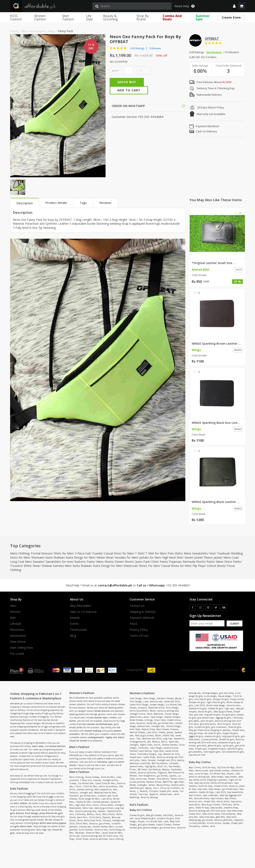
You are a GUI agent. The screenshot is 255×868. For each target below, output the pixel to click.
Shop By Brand (143, 18)
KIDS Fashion (16, 18)
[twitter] (216, 607)
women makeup (93, 731)
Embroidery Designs (147, 754)
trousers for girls (202, 727)
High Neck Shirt (172, 557)
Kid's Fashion (139, 805)
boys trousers (195, 795)
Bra (149, 742)
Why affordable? (81, 606)
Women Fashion (40, 18)
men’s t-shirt (104, 759)
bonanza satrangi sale (86, 811)
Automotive (18, 636)
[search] (132, 6)
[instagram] (200, 607)
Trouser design (172, 714)
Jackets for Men (150, 557)
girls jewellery (195, 752)
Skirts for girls (224, 724)
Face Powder (174, 766)
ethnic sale (74, 836)
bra (115, 737)
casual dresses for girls (145, 818)
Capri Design (156, 717)
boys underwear (210, 795)
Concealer (174, 763)
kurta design (210, 696)
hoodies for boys (206, 792)
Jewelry (180, 760)
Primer (133, 769)
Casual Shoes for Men (176, 566)
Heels (144, 760)
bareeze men (136, 717)
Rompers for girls (221, 699)
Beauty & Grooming (110, 18)
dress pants (194, 805)
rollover (205, 826)
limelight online (110, 780)
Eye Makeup (155, 769)
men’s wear (38, 746)
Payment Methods (142, 618)
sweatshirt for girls (198, 708)
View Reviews (214, 52)
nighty (109, 737)
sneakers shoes (231, 808)
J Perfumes (80, 814)
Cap (160, 754)
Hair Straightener (147, 776)
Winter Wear (105, 557)
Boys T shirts (195, 767)
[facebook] (193, 607)
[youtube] (224, 607)
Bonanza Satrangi (149, 797)
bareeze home (136, 766)
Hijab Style (158, 751)
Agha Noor (179, 782)
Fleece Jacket (213, 557)
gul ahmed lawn (88, 796)
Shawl (133, 754)
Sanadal (152, 760)
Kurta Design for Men (80, 557)
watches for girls (235, 749)
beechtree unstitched (140, 763)
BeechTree (168, 782)
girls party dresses (146, 825)
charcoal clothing (85, 789)
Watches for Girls (171, 754)
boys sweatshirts (235, 792)
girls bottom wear (206, 718)
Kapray (148, 788)
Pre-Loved (17, 654)
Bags (52, 31)
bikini (121, 737)
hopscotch (239, 820)
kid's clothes (21, 803)
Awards (75, 618)
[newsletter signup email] (207, 623)
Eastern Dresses (164, 825)
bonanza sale (156, 701)
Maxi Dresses (163, 729)
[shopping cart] (241, 6)
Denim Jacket (193, 557)
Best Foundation (160, 763)
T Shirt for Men (156, 553)
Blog (73, 636)
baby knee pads (207, 817)
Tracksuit (223, 553)
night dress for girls (216, 702)
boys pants (236, 801)
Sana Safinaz (163, 779)
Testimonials (78, 630)
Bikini (164, 742)
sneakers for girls (212, 736)
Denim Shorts (124, 562)
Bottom (80, 562)
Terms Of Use (139, 636)
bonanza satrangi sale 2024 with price (100, 836)
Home (14, 31)
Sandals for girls (226, 739)
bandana (102, 762)
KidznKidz (168, 815)
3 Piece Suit (83, 553)
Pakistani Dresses (165, 698)
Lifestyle (16, 624)
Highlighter (150, 766)
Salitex (152, 785)
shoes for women (78, 741)
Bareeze (156, 742)
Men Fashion (68, 18)
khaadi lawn (136, 757)
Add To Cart (129, 90)
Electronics (17, 630)
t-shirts (113, 718)
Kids (13, 618)
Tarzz (156, 788)
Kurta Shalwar (55, 557)
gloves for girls (214, 746)
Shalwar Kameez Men (56, 566)
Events (74, 624)
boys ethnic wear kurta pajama (50, 823)
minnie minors (214, 823)
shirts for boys (209, 767)
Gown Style (160, 720)
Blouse (178, 698)
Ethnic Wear (32, 566)
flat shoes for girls (213, 733)
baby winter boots (211, 814)
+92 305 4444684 (178, 585)
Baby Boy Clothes (200, 762)
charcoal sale (85, 827)
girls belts (202, 746)
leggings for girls (223, 718)
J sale (119, 777)
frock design (32, 813)
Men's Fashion (79, 772)
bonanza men (101, 830)
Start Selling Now (22, 648)
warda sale (152, 723)
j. (138, 791)
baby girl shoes (196, 733)
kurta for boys (201, 774)
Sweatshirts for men (59, 562)
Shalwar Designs (172, 717)
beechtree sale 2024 (152, 739)
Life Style (89, 18)
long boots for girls (231, 736)
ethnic (96, 805)
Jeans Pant (142, 562)
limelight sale (86, 793)
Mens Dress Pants (228, 562)
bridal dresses (102, 711)
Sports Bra (173, 742)
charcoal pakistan (101, 802)
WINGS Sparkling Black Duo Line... (216, 423)
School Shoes (216, 566)
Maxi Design (149, 698)
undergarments (96, 737)
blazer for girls (205, 712)
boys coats (202, 789)
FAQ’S (134, 624)
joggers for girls (196, 736)
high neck (229, 708)
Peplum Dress (148, 729)
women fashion (57, 746)
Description (25, 203)
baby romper (217, 777)
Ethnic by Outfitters (170, 788)
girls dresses (17, 813)
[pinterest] (208, 607)
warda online (172, 751)
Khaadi (133, 708)
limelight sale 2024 (166, 760)
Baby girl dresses (154, 815)
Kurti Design (172, 708)
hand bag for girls (212, 752)
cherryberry (194, 826)
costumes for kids (197, 755)
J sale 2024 (106, 799)
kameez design (157, 705)
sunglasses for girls (217, 749)
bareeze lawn (178, 785)
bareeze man (144, 726)
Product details (56, 203)
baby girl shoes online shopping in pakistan (210, 730)
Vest (212, 553)
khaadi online (174, 720)
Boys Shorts (230, 798)
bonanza (93, 823)
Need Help (184, 6)
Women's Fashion (142, 693)
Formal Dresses (42, 553)
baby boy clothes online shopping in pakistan (216, 778)
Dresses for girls (137, 815)
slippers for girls (230, 733)
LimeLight (142, 785)
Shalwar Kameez (170, 745)
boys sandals (216, 808)
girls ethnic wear (23, 826)
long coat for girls (212, 715)
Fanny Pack (65, 31)
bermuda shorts (202, 798)
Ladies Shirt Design (139, 705)
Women (15, 612)
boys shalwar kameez (220, 771)
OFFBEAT (212, 39)
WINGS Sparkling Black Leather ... (216, 502)
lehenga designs (210, 693)
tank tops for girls (203, 699)
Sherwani (37, 557)
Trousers (16, 566)
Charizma (143, 794)
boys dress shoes (235, 811)
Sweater (38, 562)
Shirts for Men (63, 553)
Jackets (170, 732)
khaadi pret (165, 791)
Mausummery (163, 785)
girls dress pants (208, 724)
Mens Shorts (105, 562)
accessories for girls (227, 742)
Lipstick (173, 776)
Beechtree (158, 714)
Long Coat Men (21, 562)
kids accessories (228, 814)
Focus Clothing (116, 839)
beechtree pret (137, 788)
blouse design (225, 696)
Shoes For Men (149, 566)
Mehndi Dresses (137, 732)
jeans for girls (207, 721)
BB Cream (142, 769)
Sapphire (154, 794)
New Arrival (18, 642)
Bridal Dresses (136, 720)
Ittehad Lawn (166, 794)
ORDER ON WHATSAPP (128, 106)
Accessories (38, 31)
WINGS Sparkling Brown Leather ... (216, 344)
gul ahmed (105, 823)
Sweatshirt (179, 739)
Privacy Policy (139, 630)
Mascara (166, 769)
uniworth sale (104, 796)
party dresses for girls (51, 813)
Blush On (162, 766)
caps (111, 762)
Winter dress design (216, 705)
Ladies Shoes (149, 757)
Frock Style (135, 729)
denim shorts (223, 801)
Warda (133, 785)
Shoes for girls (235, 727)
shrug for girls (229, 715)
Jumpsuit (142, 708)
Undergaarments (138, 742)
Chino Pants (159, 562)
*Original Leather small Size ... (214, 263)
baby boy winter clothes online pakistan (214, 783)
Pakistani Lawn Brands (141, 751)
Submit (235, 624)
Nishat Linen (177, 779)
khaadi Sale (168, 735)
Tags (83, 203)
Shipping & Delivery (143, 612)
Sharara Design (173, 726)
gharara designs (151, 828)
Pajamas (175, 562)
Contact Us (137, 606)
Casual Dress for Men (119, 553)
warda (175, 791)
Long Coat (167, 739)
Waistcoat (130, 566)
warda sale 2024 (172, 701)
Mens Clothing (20, 553)
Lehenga (149, 720)
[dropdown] (234, 6)
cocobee (226, 823)
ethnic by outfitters (108, 786)
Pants (91, 562)
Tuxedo (97, 553)
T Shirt (139, 553)
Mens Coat (231, 557)
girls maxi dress (226, 693)
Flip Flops (199, 566)
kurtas (73, 721)
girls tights (194, 721)
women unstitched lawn (100, 724)
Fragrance (162, 773)
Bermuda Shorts (194, 562)
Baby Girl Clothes (141, 810)
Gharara (174, 729)
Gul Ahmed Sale (86, 783)
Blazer (153, 711)
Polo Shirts (175, 553)
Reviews (105, 203)
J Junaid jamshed (209, 739)
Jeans (146, 717)
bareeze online (171, 748)
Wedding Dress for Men (105, 793)
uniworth (74, 780)
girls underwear (219, 727)
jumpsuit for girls (165, 818)
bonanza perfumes (99, 839)
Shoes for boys (202, 808)
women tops (101, 718)
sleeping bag (195, 820)
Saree (132, 723)
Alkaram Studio (154, 782)
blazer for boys (205, 786)
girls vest (199, 715)
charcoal (97, 780)
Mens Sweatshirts (196, 553)
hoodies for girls (215, 708)
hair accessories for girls (233, 752)
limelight (119, 805)
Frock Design (136, 698)
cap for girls (228, 746)
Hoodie (162, 732)
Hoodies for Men (126, 557)
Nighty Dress (146, 745)
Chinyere (153, 791)
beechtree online (156, 708)
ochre (213, 826)
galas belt (220, 817)
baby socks (231, 817)
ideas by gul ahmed (104, 808)
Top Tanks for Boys (226, 767)
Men (24, 31)
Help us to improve (83, 612)
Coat (138, 739)
